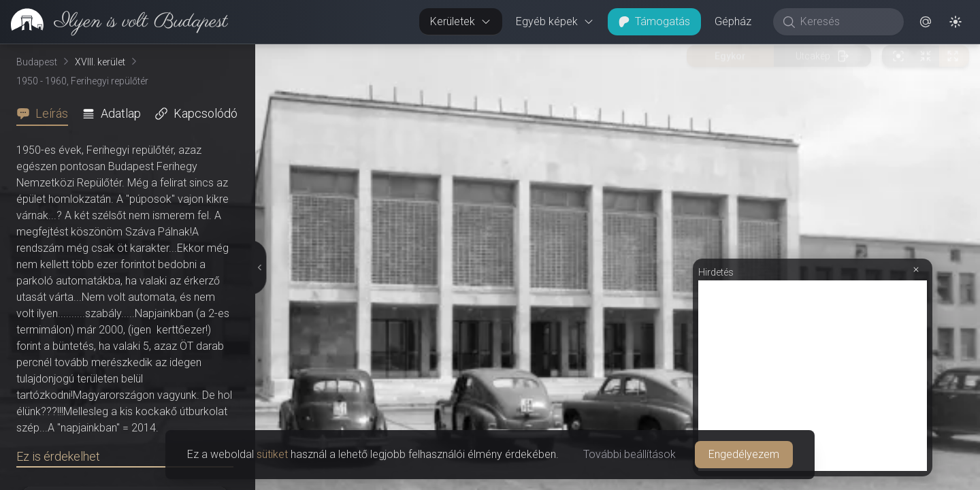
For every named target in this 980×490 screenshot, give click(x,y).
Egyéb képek (555, 21)
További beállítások (630, 454)
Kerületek (461, 21)
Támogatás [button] (654, 21)
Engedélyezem (744, 454)
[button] (926, 22)
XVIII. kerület (100, 62)
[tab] (46, 114)
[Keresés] (846, 22)
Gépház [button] (733, 21)
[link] (114, 22)
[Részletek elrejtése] (259, 267)
